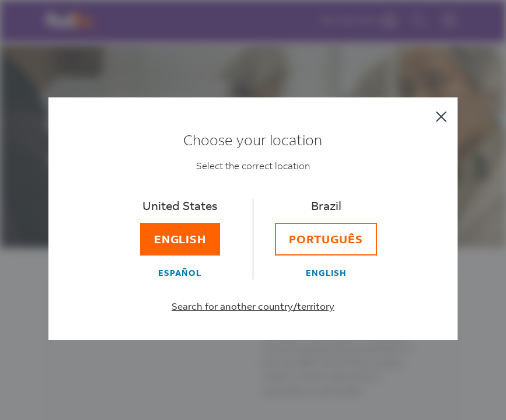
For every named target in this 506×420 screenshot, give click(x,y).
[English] (180, 239)
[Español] (180, 272)
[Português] (326, 239)
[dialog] (253, 210)
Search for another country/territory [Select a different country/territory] (253, 306)
